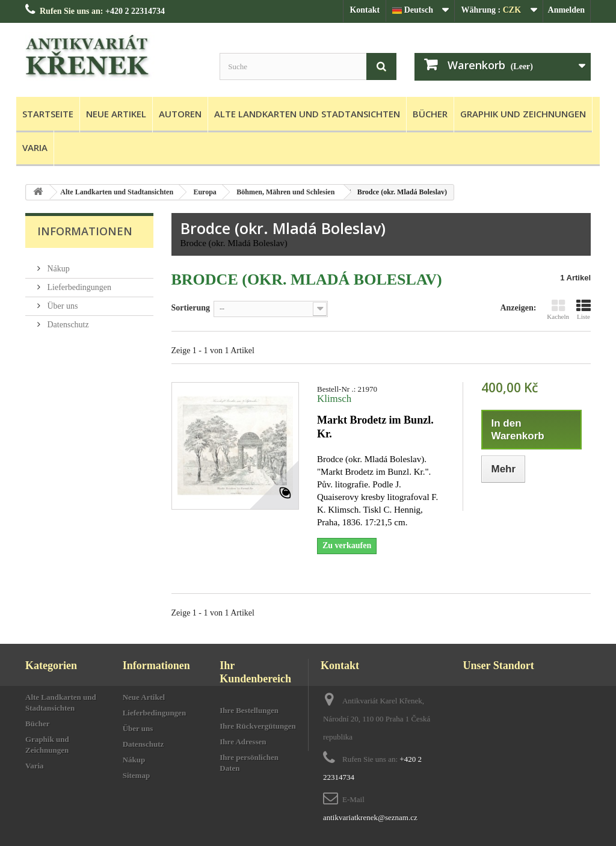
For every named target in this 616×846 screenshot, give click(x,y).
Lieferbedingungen (78, 283)
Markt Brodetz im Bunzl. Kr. (375, 427)
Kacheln (558, 309)
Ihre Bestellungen (249, 710)
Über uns (61, 301)
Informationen (85, 231)
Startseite (48, 114)
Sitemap (137, 775)
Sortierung (191, 308)
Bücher (430, 114)
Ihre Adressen (243, 742)
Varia (35, 147)
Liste (584, 309)
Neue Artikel (116, 114)
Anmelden (566, 10)
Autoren (180, 114)
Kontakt (365, 10)
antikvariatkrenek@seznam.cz (370, 817)
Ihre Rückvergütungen (258, 726)
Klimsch (334, 399)
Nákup (57, 264)
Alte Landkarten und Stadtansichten (307, 114)
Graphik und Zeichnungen (523, 114)
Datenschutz (67, 320)
